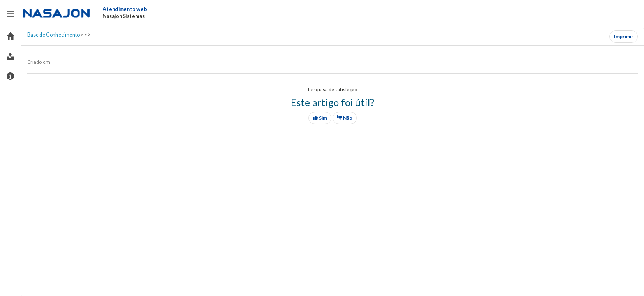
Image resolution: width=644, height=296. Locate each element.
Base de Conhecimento (53, 35)
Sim (320, 118)
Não (345, 118)
